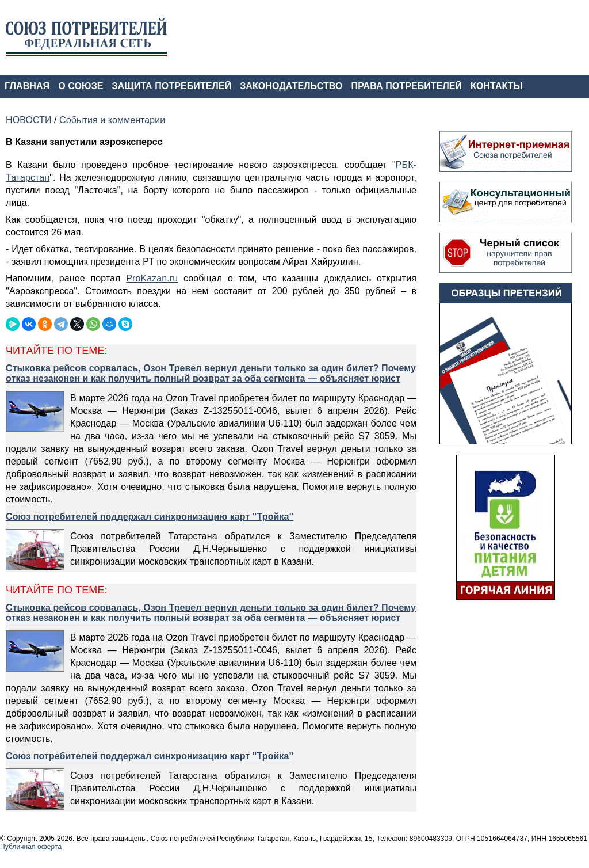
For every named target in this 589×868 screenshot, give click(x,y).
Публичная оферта (31, 847)
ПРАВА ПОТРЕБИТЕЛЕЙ (407, 86)
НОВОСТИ (28, 120)
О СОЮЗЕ (81, 86)
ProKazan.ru (152, 278)
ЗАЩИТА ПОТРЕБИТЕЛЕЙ (172, 86)
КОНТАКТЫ (496, 86)
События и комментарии (112, 120)
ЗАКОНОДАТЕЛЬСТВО (291, 86)
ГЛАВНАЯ (27, 86)
